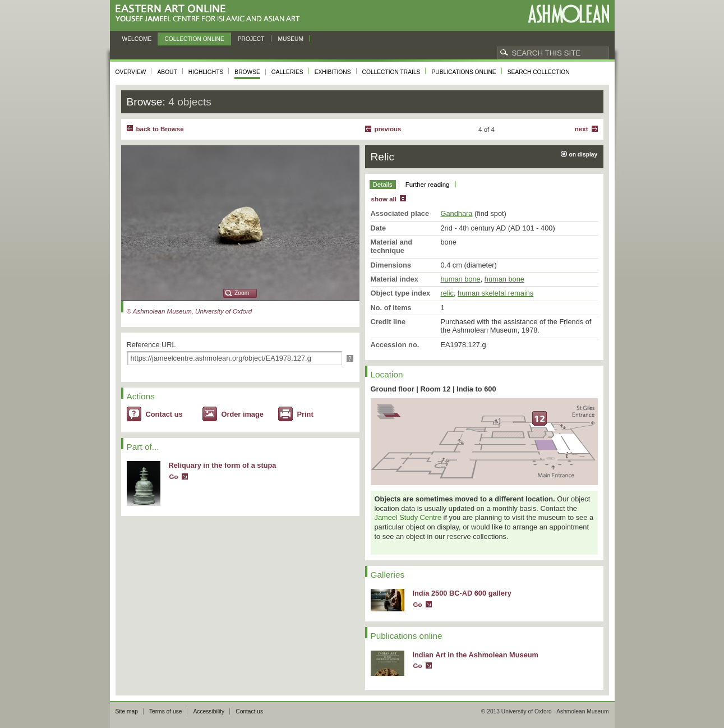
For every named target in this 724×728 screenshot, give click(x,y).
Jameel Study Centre (408, 517)
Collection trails (391, 72)
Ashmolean (568, 14)
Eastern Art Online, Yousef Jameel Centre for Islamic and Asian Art (211, 14)
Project (251, 39)
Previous (388, 129)
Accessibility (209, 711)
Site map (127, 711)
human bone (461, 279)
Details (383, 185)
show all (384, 199)
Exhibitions (333, 72)
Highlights (206, 72)
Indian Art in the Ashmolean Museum (476, 655)
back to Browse (160, 129)
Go (174, 477)
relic (447, 293)
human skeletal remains (495, 293)
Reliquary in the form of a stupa (223, 465)
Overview (131, 72)
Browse (247, 72)
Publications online (464, 72)
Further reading (428, 185)
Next (582, 129)
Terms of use (166, 711)
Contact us (164, 414)
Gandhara (457, 213)
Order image (243, 414)
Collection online (194, 39)
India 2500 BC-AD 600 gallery (462, 593)
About (167, 72)
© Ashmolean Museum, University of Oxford (190, 311)
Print (305, 414)
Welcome (137, 39)
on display (584, 155)
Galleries (287, 72)
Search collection (539, 72)
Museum (291, 39)
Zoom (242, 293)
